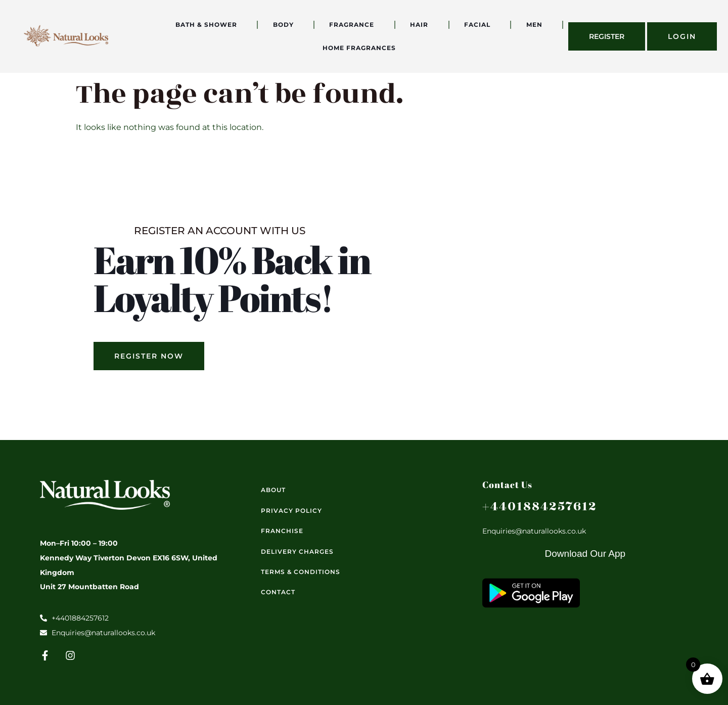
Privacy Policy (291, 511)
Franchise (282, 531)
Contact (278, 592)
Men (537, 25)
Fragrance (354, 25)
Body (286, 25)
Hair (422, 25)
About (273, 490)
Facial (480, 25)
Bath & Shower (209, 25)
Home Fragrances (362, 48)
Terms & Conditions (301, 572)
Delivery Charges (297, 552)
